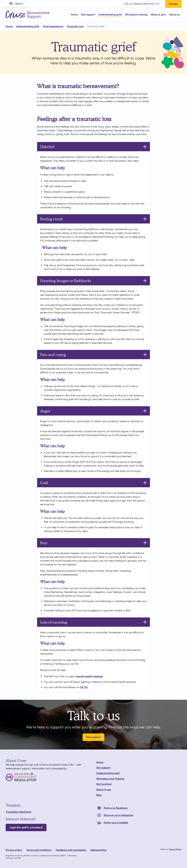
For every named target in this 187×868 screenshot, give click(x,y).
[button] (16, 4)
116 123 (84, 687)
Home (100, 762)
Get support (93, 737)
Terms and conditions (39, 850)
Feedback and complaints (71, 850)
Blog (99, 795)
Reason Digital (175, 849)
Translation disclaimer (19, 812)
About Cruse (104, 790)
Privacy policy (14, 850)
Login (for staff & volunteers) (26, 827)
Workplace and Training (110, 779)
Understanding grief (108, 773)
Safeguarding (98, 850)
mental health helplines (89, 676)
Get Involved (104, 784)
